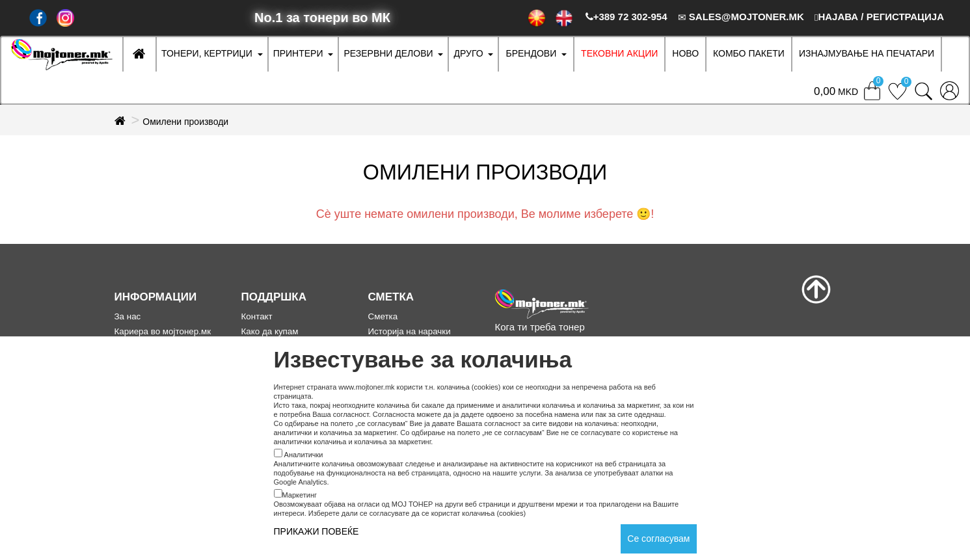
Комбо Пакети (749, 53)
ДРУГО (468, 53)
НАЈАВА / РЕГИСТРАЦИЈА (879, 17)
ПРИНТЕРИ (298, 53)
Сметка (383, 316)
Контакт (257, 316)
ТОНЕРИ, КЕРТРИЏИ (207, 53)
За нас (128, 316)
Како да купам (270, 331)
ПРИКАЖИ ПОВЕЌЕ (317, 531)
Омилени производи (185, 122)
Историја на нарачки (410, 331)
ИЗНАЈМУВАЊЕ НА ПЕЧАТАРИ (867, 53)
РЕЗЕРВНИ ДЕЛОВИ (388, 53)
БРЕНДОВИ (531, 53)
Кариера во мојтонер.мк (163, 331)
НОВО (685, 53)
